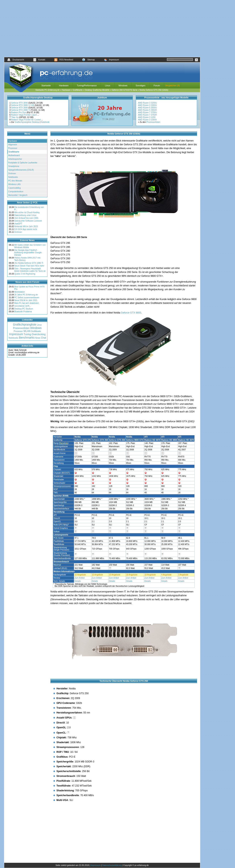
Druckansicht (16, 60)
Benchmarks (27, 338)
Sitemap (88, 60)
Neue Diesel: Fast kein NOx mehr (29, 266)
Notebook (45, 122)
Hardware (64, 85)
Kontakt (39, 60)
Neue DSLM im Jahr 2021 (26, 300)
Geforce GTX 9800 (131, 313)
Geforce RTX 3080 (20, 108)
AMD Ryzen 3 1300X (147, 120)
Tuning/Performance (87, 85)
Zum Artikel (80, 578)
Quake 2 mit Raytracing (25, 274)
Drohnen (12, 173)
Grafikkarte (78, 90)
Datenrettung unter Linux (25, 215)
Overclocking (38, 334)
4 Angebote (166, 575)
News (38, 338)
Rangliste (64, 443)
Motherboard (14, 155)
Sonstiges (140, 85)
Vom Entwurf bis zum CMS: (27, 218)
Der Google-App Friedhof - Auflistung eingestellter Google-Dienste (28, 253)
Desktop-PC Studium (24, 309)
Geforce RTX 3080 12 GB (23, 105)
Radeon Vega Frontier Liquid (24, 115)
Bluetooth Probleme (23, 312)
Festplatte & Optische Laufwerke (23, 163)
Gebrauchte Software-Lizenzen (28, 221)
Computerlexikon (16, 192)
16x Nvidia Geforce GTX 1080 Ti (29, 263)
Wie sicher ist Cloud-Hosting (27, 212)
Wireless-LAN (14, 184)
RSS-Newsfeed (64, 60)
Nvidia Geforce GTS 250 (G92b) (154, 90)
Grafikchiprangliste (25, 325)
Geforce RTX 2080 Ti (21, 110)
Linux (107, 85)
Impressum (111, 60)
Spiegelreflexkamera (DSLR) (21, 170)
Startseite (46, 85)
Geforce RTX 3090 (20, 103)
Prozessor (13, 148)
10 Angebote (80, 575)
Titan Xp (15, 117)
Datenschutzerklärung (112, 865)
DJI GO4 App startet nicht (26, 229)
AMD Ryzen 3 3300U (147, 105)
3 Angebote (183, 575)
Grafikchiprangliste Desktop (27, 122)
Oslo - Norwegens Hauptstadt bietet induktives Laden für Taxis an (30, 270)
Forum (157, 85)
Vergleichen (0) (172, 85)
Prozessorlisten (153, 122)
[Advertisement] (102, 28)
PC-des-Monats (15, 181)
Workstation (20, 292)
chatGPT (18, 224)
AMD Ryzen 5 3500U (147, 108)
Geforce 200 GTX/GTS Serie (125, 90)
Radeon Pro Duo (19, 112)
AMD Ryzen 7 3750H (147, 115)
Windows (123, 85)
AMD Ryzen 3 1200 (147, 117)
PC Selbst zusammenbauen (27, 298)
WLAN (27, 331)
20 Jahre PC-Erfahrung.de (26, 295)
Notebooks (13, 177)
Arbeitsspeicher (15, 159)
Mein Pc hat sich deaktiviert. (27, 303)
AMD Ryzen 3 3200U (147, 103)
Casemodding (14, 188)
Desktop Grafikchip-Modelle (97, 90)
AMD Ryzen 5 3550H (147, 110)
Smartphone (14, 166)
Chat (43, 338)
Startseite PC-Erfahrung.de (47, 90)
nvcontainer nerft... (23, 306)
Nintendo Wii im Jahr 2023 (26, 226)
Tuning (27, 334)
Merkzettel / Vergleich (18, 195)
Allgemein (13, 145)
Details (78, 581)
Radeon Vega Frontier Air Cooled (26, 120)
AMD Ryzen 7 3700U (147, 112)
